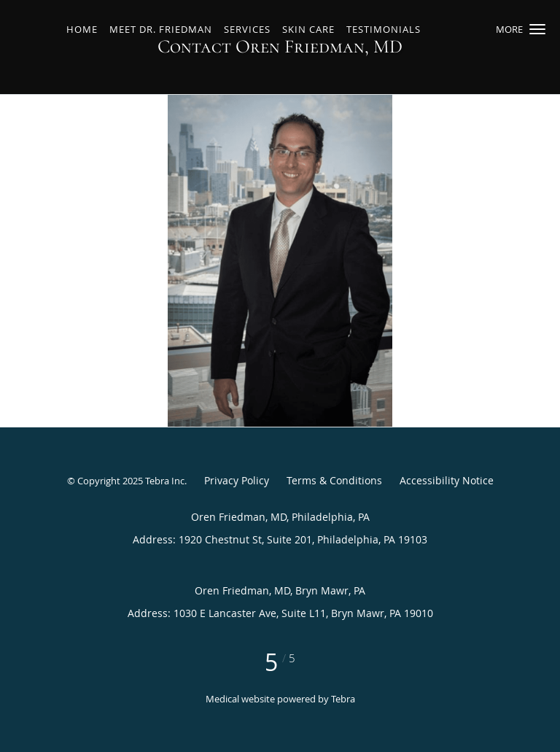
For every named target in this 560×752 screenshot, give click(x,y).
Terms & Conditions (334, 480)
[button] (537, 29)
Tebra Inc (165, 481)
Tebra (343, 699)
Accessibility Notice (447, 480)
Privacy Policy (237, 480)
